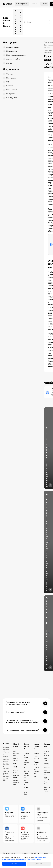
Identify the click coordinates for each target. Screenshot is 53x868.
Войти (44, 4)
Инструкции (20, 22)
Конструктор (12, 98)
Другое (9, 63)
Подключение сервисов (16, 55)
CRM (8, 82)
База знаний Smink (6, 22)
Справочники (12, 90)
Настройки (11, 94)
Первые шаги (12, 51)
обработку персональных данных (28, 859)
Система (10, 74)
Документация (15, 22)
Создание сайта (13, 59)
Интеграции (11, 78)
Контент (10, 86)
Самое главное (13, 47)
